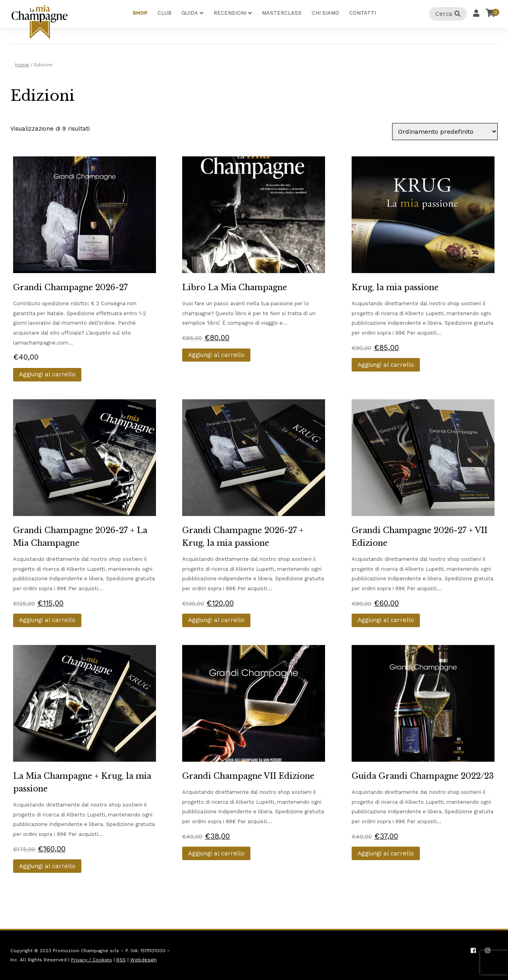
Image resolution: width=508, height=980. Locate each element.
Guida (190, 13)
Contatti (363, 13)
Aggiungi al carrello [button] (47, 374)
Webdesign (143, 960)
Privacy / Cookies (91, 960)
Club (165, 13)
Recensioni (230, 13)
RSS (121, 960)
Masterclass (282, 13)
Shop (140, 13)
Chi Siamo (325, 13)
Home (22, 65)
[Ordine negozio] (445, 132)
